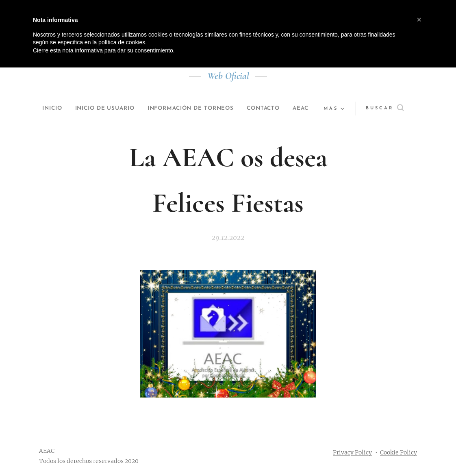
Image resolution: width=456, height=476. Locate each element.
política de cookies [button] (122, 42)
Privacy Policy (352, 452)
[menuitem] (54, 109)
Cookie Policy (398, 452)
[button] (389, 109)
